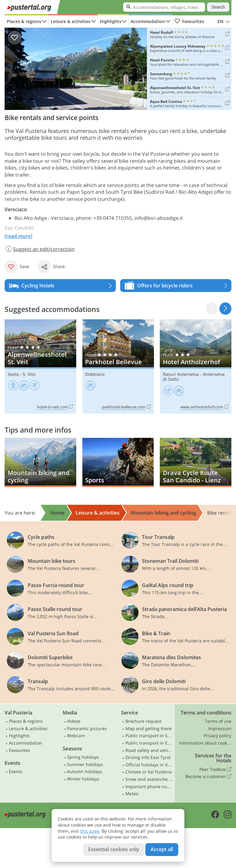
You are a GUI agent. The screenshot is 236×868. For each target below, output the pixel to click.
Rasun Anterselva (181, 374)
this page (90, 831)
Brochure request (144, 721)
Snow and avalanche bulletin (149, 779)
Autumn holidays (85, 771)
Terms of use (218, 721)
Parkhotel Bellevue (118, 366)
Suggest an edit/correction (40, 249)
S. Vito (29, 374)
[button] (225, 308)
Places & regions (24, 21)
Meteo (132, 794)
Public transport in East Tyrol (149, 743)
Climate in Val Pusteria (149, 772)
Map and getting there (149, 728)
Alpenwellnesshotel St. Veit (40, 366)
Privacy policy (218, 736)
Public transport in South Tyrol (149, 736)
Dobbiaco (95, 374)
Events (16, 771)
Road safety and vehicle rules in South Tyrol (149, 750)
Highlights (111, 21)
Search (218, 7)
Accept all (162, 849)
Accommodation (148, 21)
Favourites (189, 21)
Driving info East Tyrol (148, 757)
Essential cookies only (114, 849)
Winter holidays (83, 779)
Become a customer (208, 777)
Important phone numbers (149, 786)
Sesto (13, 374)
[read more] (18, 236)
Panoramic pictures (87, 728)
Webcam (76, 736)
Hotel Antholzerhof (196, 366)
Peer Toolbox (215, 769)
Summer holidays (85, 764)
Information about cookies (205, 743)
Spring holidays (83, 757)
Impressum (220, 728)
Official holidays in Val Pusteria (149, 765)
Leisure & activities (71, 21)
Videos (74, 721)
